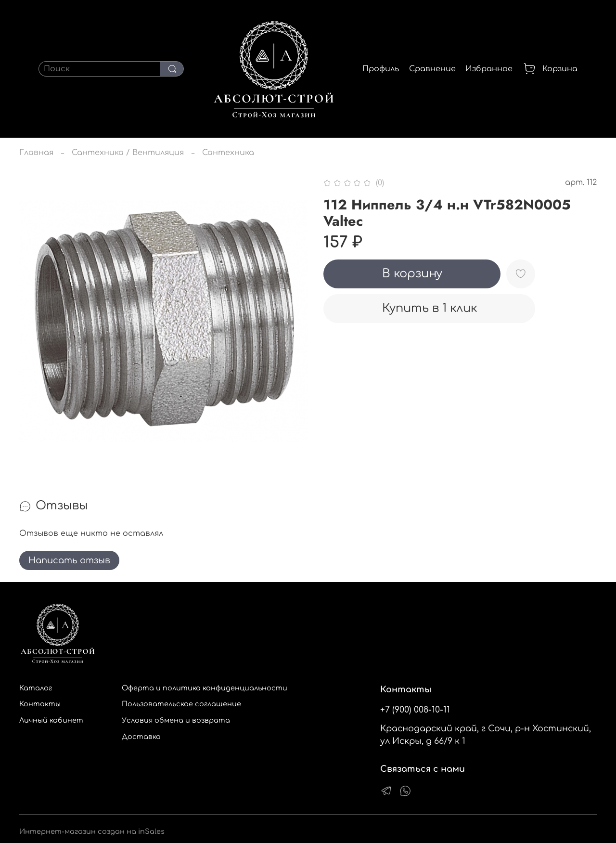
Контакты (40, 704)
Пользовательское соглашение (181, 704)
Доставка (141, 737)
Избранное (489, 69)
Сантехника (228, 153)
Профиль (381, 69)
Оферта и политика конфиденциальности (205, 688)
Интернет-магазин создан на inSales (92, 831)
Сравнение (432, 69)
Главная (36, 153)
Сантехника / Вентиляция (128, 153)
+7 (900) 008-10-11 (415, 710)
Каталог (36, 688)
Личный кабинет (51, 720)
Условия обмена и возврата (176, 720)
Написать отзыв (69, 560)
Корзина (550, 69)
